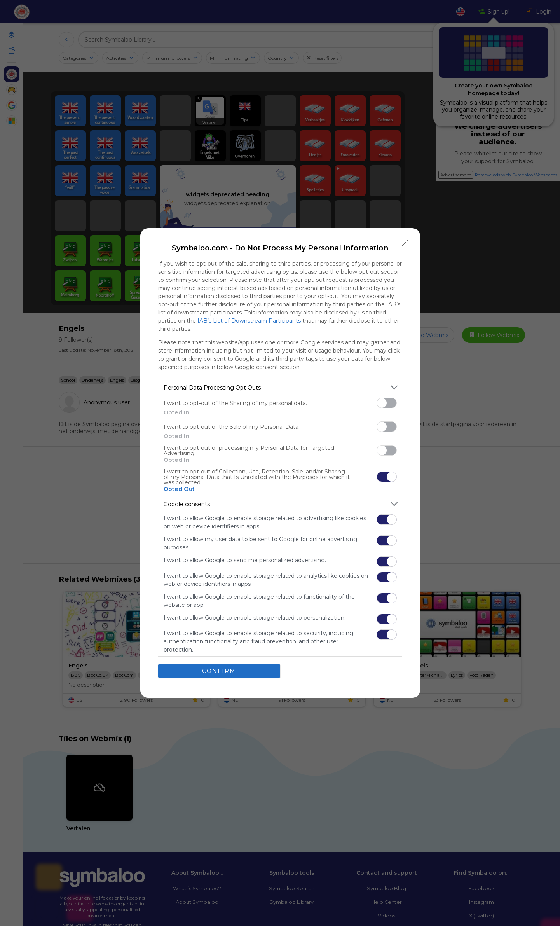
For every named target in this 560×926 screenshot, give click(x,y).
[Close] (405, 243)
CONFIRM (219, 671)
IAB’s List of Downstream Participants (249, 321)
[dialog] (280, 463)
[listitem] (280, 387)
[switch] (387, 403)
